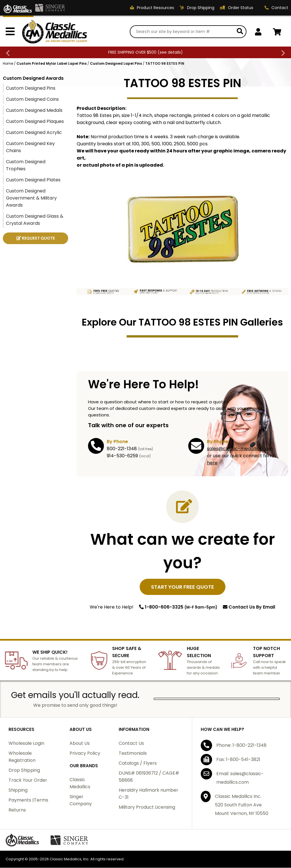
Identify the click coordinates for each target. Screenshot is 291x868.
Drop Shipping (24, 770)
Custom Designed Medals (34, 111)
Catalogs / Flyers (138, 763)
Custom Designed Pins (31, 88)
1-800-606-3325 (178, 607)
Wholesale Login (26, 744)
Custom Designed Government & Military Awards (31, 198)
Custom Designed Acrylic (34, 133)
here (212, 463)
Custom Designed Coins (32, 99)
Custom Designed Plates (33, 180)
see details (170, 53)
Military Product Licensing (147, 807)
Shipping (18, 790)
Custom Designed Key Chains (30, 147)
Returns (17, 810)
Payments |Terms (28, 800)
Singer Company (81, 800)
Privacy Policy (85, 753)
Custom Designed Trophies (26, 165)
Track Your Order (28, 780)
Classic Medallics (80, 783)
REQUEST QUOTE (36, 238)
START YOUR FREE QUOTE (183, 587)
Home (8, 64)
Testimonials (133, 753)
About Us (80, 744)
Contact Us (249, 607)
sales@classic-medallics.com (240, 449)
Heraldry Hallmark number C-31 (148, 794)
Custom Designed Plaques (35, 122)
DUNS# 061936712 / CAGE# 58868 (149, 777)
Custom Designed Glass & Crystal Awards (35, 220)
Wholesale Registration (22, 757)
